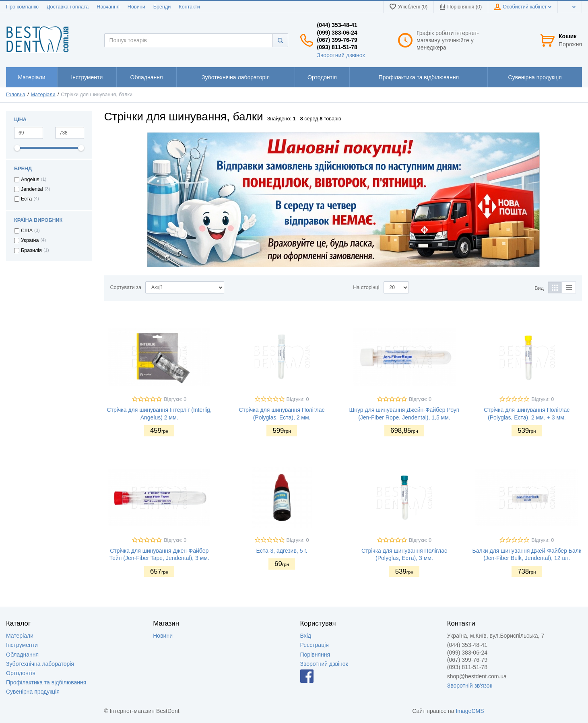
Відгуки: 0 (175, 399)
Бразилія (31, 250)
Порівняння (315, 655)
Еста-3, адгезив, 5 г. (282, 551)
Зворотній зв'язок (470, 686)
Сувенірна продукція (33, 692)
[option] (343, 200)
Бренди (162, 7)
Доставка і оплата (68, 7)
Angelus (30, 180)
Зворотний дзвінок (341, 55)
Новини (136, 7)
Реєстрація (315, 645)
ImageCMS (470, 711)
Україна (30, 240)
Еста (26, 199)
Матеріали (43, 95)
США (27, 231)
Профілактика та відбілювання (46, 682)
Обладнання (22, 655)
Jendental (32, 189)
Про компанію (22, 7)
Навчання (108, 7)
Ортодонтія (21, 673)
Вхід (306, 636)
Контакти (189, 7)
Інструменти (22, 645)
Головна (16, 95)
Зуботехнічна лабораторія (40, 664)
